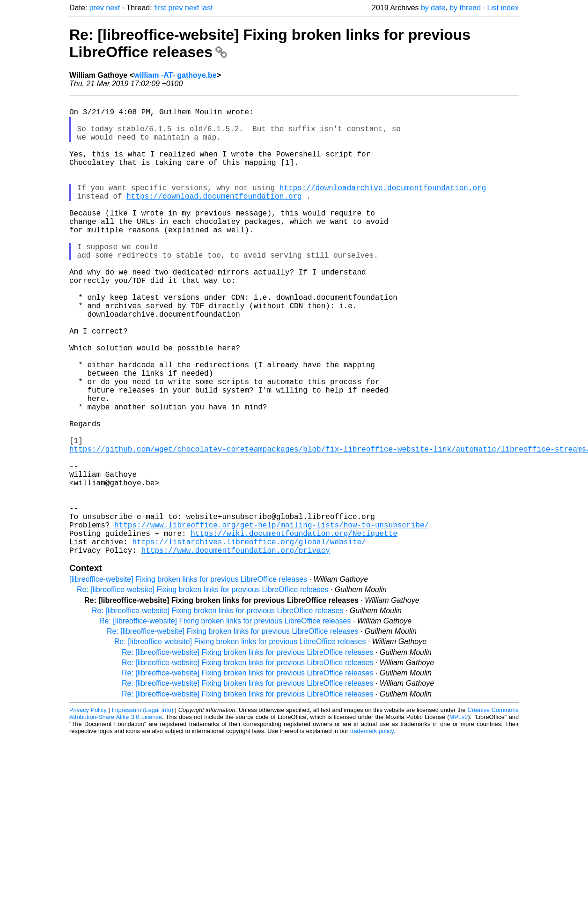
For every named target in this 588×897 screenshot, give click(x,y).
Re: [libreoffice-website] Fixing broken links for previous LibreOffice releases (202, 691)
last (207, 8)
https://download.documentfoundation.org (214, 218)
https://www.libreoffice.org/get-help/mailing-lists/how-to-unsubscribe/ (272, 620)
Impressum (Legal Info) (142, 811)
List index (503, 8)
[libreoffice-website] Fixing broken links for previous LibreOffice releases (188, 680)
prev (97, 8)
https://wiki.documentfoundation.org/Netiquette (294, 630)
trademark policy (372, 832)
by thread (465, 8)
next (113, 8)
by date (433, 8)
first (160, 8)
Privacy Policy (88, 811)
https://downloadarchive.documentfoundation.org (383, 208)
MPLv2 (459, 818)
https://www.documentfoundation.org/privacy (236, 651)
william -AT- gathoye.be (175, 75)
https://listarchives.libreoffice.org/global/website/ (249, 641)
